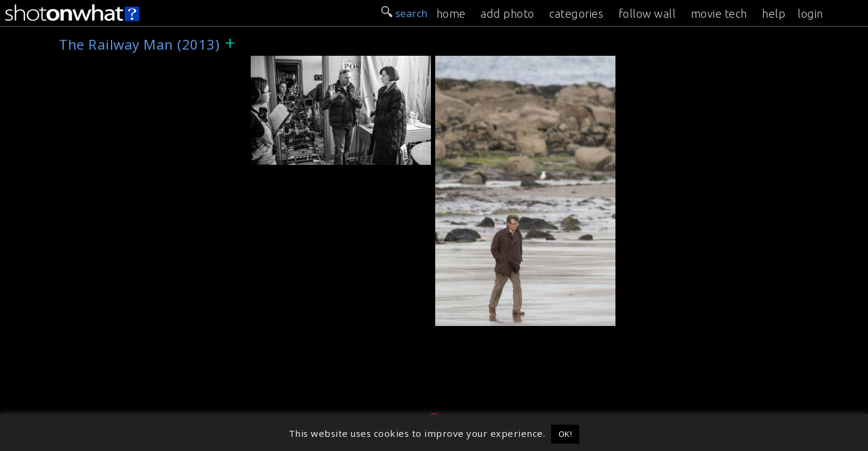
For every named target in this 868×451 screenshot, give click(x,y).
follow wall (647, 13)
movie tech (719, 13)
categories (576, 13)
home (451, 13)
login (810, 13)
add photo (508, 13)
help (774, 13)
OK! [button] (565, 434)
